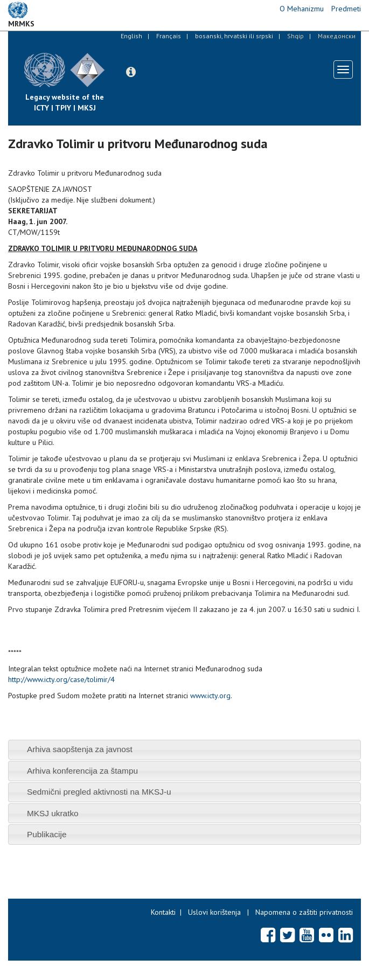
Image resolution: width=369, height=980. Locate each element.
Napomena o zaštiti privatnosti (304, 912)
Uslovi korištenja (214, 912)
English (131, 36)
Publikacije (47, 834)
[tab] (184, 750)
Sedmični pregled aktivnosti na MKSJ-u (99, 792)
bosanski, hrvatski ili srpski (234, 36)
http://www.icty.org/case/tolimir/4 (61, 679)
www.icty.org (210, 696)
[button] (131, 72)
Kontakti (163, 912)
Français (169, 36)
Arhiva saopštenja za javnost (80, 749)
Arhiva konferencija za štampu (82, 771)
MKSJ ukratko (53, 813)
